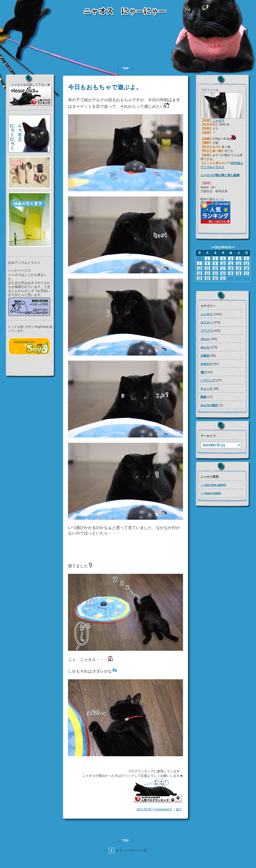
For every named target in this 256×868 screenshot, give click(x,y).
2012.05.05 (144, 809)
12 (239, 263)
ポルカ (205, 339)
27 (246, 273)
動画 (203, 397)
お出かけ (206, 364)
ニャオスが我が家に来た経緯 (220, 175)
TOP (125, 68)
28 (199, 278)
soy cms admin (213, 485)
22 (207, 273)
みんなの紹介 (209, 405)
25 (231, 273)
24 (223, 273)
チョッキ (206, 389)
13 (246, 263)
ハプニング (208, 380)
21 (199, 273)
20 (246, 268)
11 (231, 263)
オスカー (206, 322)
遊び (179, 809)
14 (199, 268)
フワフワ (206, 331)
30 (215, 278)
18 (231, 268)
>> (117, 850)
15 (207, 268)
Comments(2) (163, 809)
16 (215, 268)
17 (223, 268)
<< (106, 850)
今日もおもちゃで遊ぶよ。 (105, 87)
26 (239, 273)
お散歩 (205, 356)
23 (215, 273)
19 (239, 268)
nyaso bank (211, 493)
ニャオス (218, 121)
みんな (205, 347)
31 (223, 278)
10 (223, 263)
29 (207, 278)
